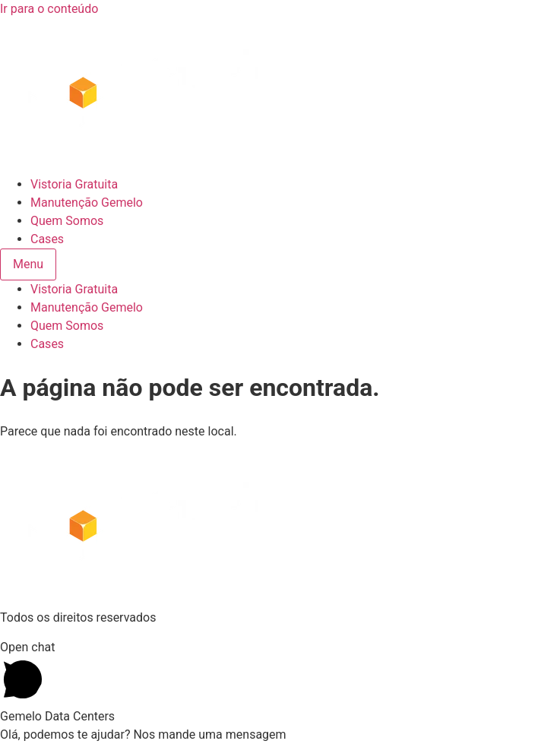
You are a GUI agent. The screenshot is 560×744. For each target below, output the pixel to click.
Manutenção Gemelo (87, 203)
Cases (47, 239)
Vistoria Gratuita (74, 184)
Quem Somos (67, 221)
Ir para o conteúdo (49, 9)
